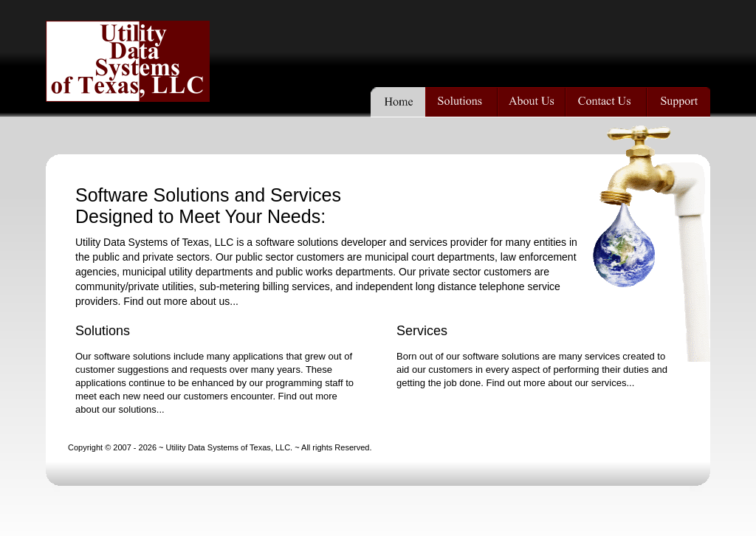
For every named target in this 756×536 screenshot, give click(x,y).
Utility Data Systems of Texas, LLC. (230, 447)
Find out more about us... (181, 301)
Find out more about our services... (560, 383)
